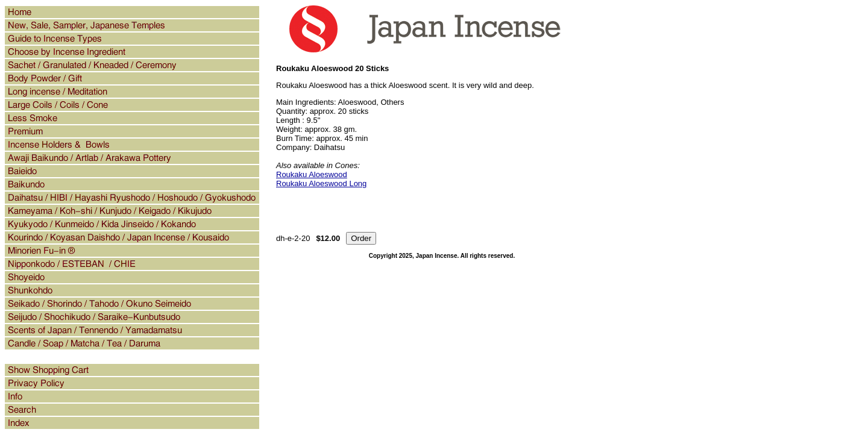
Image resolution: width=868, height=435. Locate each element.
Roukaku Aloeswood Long (321, 183)
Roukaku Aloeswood (312, 174)
